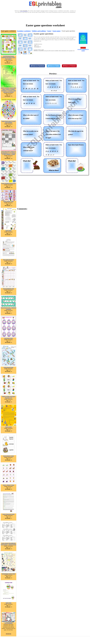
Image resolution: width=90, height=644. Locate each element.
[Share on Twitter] (53, 66)
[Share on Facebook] (37, 66)
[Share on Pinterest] (69, 66)
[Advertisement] (45, 18)
